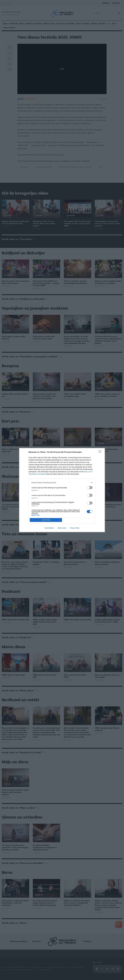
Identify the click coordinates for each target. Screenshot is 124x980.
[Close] (101, 452)
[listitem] (62, 483)
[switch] (90, 488)
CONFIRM (46, 520)
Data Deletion (49, 528)
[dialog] (62, 490)
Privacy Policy (75, 528)
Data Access (62, 528)
